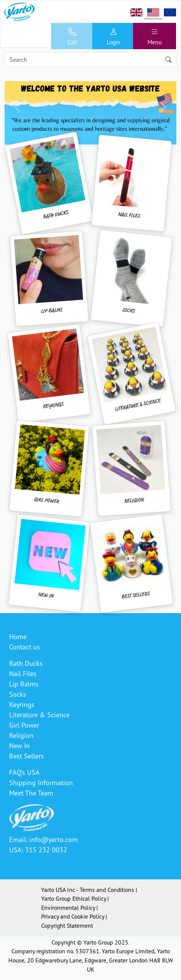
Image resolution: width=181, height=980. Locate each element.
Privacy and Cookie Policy (73, 916)
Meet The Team (31, 793)
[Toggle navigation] (155, 36)
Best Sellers (26, 756)
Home (18, 636)
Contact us (25, 647)
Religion (21, 735)
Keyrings (22, 704)
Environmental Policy (68, 908)
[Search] (90, 59)
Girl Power (24, 725)
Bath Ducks (26, 663)
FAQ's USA (24, 772)
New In (19, 745)
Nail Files (23, 673)
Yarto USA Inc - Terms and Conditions (88, 890)
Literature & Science (39, 715)
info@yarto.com (54, 839)
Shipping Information (41, 782)
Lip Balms (24, 684)
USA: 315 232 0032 (38, 850)
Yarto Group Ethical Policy (74, 898)
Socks (18, 694)
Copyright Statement (67, 925)
